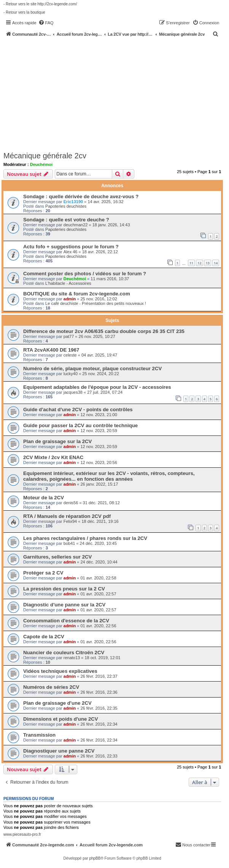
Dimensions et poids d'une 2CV (61, 719)
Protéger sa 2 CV (43, 573)
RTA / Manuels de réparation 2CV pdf (67, 516)
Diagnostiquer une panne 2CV (59, 751)
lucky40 (71, 374)
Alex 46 (71, 252)
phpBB (95, 858)
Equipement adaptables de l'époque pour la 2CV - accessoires (97, 387)
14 (216, 263)
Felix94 (70, 521)
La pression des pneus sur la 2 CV (64, 589)
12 (199, 263)
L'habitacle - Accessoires (68, 283)
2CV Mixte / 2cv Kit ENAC (53, 457)
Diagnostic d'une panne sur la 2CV (64, 605)
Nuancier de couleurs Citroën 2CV (64, 653)
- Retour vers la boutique (24, 12)
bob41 (69, 543)
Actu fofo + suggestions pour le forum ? (71, 247)
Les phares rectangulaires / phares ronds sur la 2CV (85, 538)
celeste (70, 355)
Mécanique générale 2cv (45, 156)
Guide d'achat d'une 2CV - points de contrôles (78, 410)
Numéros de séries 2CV (51, 687)
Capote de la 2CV (44, 637)
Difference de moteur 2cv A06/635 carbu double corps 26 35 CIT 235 (104, 331)
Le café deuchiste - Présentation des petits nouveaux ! (96, 303)
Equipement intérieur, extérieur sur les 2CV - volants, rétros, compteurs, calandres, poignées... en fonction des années (109, 476)
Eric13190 (73, 202)
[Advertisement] (116, 94)
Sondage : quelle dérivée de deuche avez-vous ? (81, 196)
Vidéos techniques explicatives (60, 671)
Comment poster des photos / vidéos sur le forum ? (85, 274)
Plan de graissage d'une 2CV (57, 703)
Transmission (39, 735)
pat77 (69, 336)
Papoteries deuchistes (66, 206)
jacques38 (73, 392)
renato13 (72, 658)
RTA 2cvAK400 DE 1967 (51, 350)
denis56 (71, 503)
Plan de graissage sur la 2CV (57, 441)
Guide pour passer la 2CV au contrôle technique (80, 425)
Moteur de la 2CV (44, 498)
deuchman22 (76, 225)
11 (191, 263)
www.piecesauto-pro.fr (22, 834)
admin (70, 299)
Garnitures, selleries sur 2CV (57, 557)
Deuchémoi (41, 164)
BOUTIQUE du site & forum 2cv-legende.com (77, 294)
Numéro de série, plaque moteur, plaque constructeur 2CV (92, 369)
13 (208, 263)
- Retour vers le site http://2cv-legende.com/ (40, 4)
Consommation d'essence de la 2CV (66, 621)
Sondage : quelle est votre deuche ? (66, 220)
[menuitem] (46, 23)
